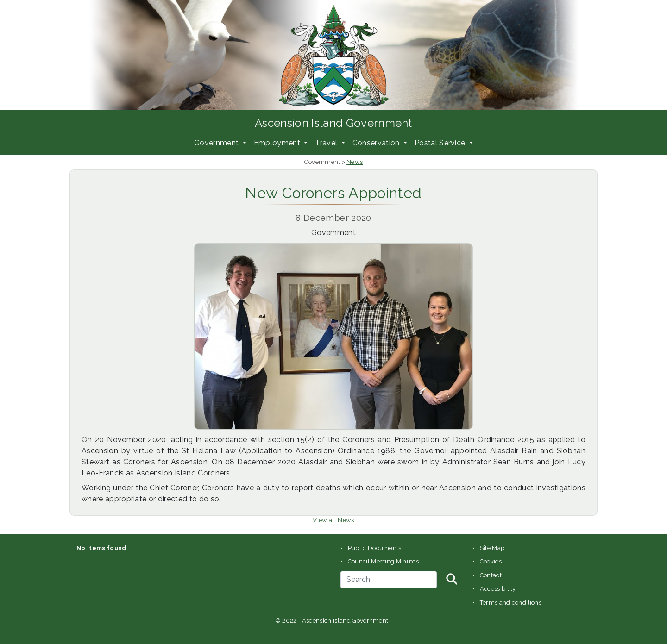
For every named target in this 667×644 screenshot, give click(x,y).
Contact (491, 575)
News (355, 162)
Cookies (491, 561)
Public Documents (375, 548)
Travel (327, 143)
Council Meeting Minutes (383, 561)
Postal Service (441, 143)
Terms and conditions (511, 603)
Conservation (377, 143)
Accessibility (498, 589)
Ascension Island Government (333, 123)
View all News (333, 520)
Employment (278, 143)
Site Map (492, 548)
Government (217, 143)
